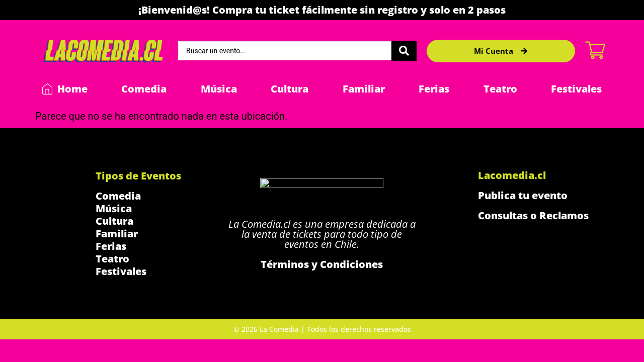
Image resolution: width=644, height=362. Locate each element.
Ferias (434, 89)
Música (219, 89)
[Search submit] (404, 51)
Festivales (576, 89)
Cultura (290, 89)
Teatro (500, 89)
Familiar (364, 89)
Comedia (144, 89)
